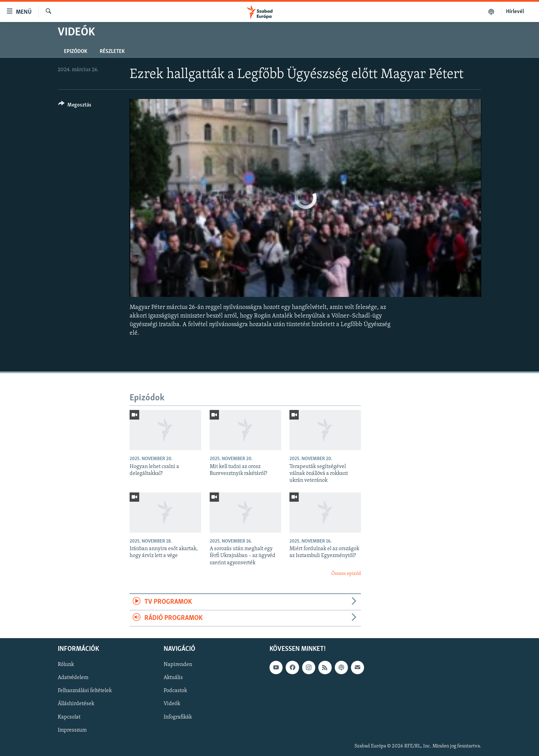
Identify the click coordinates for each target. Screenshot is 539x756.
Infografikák (178, 717)
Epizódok (76, 52)
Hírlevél (515, 12)
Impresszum (72, 730)
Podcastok (175, 691)
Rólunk (66, 665)
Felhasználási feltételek (85, 691)
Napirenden (178, 665)
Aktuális (173, 678)
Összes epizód (346, 574)
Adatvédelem (73, 678)
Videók (172, 704)
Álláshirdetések (76, 704)
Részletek (112, 52)
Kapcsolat (69, 717)
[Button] (75, 106)
